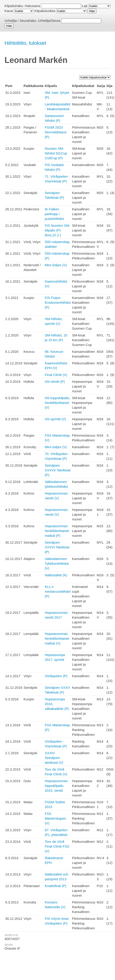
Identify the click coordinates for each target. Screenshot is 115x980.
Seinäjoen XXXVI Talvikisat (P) (57, 547)
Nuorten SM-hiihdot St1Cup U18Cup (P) (56, 153)
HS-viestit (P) (55, 382)
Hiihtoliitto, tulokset (25, 43)
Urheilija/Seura (49, 21)
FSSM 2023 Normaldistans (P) (56, 132)
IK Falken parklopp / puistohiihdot (54, 214)
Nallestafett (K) (56, 575)
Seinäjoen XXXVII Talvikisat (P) (58, 470)
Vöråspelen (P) (56, 676)
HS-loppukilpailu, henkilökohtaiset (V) (58, 403)
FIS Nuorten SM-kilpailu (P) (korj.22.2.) (58, 230)
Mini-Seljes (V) (56, 265)
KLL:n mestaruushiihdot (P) (58, 591)
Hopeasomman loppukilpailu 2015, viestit (56, 786)
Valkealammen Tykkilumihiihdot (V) (57, 563)
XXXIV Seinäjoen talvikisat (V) (54, 758)
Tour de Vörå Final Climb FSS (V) (57, 846)
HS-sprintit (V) (55, 419)
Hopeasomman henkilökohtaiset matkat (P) (57, 531)
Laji (85, 6)
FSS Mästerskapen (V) (55, 818)
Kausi (9, 11)
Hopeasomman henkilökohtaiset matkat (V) (57, 638)
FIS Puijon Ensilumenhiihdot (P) (58, 302)
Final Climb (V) (56, 375)
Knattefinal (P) (56, 886)
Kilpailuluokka (45, 11)
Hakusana (32, 6)
